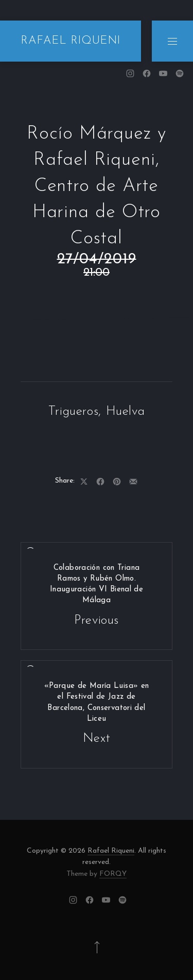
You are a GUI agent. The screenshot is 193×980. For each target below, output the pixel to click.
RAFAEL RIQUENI (71, 41)
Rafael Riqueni (111, 851)
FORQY (113, 874)
